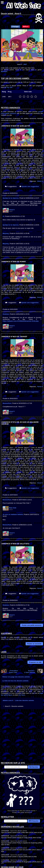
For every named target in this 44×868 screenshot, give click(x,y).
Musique (4, 71)
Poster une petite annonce (32, 625)
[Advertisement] (22, 737)
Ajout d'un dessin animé (19, 831)
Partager (15, 27)
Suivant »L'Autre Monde (30, 672)
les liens (22, 695)
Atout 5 (40, 181)
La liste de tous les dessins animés (15, 681)
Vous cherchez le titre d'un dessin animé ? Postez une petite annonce (22, 794)
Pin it (26, 27)
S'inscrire (34, 821)
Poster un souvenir (34, 644)
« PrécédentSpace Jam (13, 672)
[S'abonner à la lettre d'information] (16, 821)
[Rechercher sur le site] (16, 767)
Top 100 (9, 87)
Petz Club (13, 508)
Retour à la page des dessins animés (16, 677)
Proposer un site (35, 662)
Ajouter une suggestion (29, 186)
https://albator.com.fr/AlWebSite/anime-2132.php (21, 321)
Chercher (34, 767)
